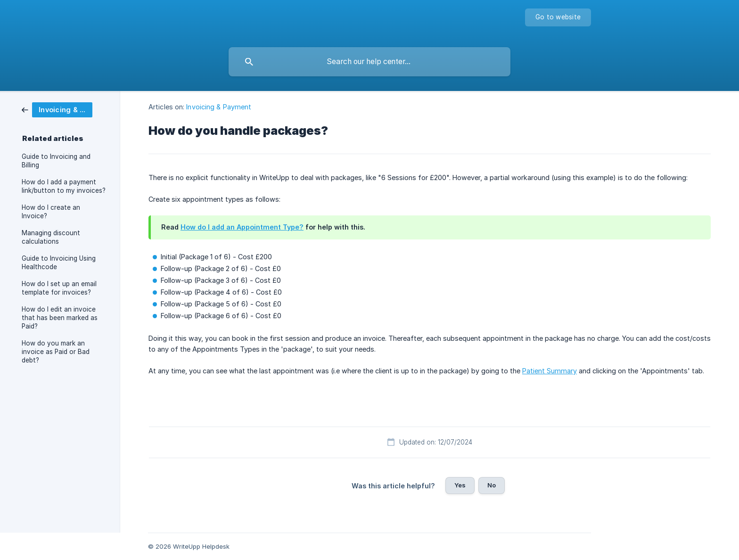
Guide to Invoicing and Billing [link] (56, 161)
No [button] (492, 485)
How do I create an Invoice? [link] (51, 212)
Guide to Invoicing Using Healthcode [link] (59, 263)
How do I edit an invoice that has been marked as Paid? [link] (60, 318)
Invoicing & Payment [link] (219, 107)
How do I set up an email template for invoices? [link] (59, 288)
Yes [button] (460, 485)
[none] (558, 17)
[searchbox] (369, 62)
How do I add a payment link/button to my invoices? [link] (64, 186)
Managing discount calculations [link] (51, 237)
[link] (57, 109)
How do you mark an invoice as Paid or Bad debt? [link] (56, 352)
